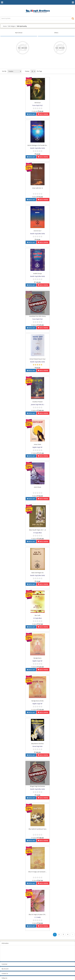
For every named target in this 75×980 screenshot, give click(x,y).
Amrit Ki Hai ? (37, 231)
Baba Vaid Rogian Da (37, 573)
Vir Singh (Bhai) (38, 533)
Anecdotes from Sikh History (38, 316)
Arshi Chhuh (38, 487)
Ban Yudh (37, 615)
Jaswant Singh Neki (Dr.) (37, 405)
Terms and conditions (8, 954)
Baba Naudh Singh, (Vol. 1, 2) (37, 530)
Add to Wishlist (43, 114)
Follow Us (4, 978)
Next (72, 935)
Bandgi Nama (37, 658)
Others (56, 33)
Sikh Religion (12, 26)
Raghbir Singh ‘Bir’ (37, 447)
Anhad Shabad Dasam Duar (37, 359)
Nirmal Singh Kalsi (38, 746)
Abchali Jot (38, 103)
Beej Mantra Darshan (38, 744)
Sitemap (4, 948)
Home (5, 26)
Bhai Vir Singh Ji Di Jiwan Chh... (38, 914)
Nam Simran (19, 33)
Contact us (5, 959)
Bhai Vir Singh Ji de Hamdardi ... (37, 872)
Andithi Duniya (37, 274)
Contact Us (5, 973)
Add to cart (31, 114)
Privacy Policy (6, 951)
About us (4, 956)
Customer (5, 964)
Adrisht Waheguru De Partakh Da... (37, 145)
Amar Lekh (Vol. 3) (38, 188)
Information (5, 943)
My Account (5, 969)
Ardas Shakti (37, 444)
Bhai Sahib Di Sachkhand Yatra (38, 829)
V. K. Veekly (38, 917)
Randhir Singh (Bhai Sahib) (37, 148)
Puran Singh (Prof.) (37, 105)
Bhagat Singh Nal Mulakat (37, 786)
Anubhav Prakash (37, 402)
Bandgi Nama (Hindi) (37, 701)
